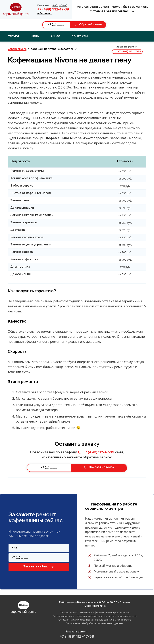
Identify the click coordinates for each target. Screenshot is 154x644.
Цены (35, 36)
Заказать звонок (99, 467)
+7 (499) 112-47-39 (53, 9)
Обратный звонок (88, 25)
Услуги (13, 36)
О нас (55, 36)
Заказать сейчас (39, 567)
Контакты (80, 36)
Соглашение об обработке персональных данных (94, 623)
